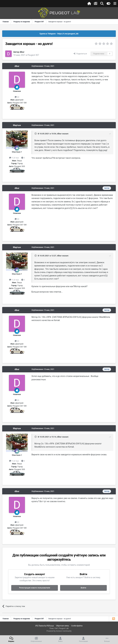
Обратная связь (63, 626)
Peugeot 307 (33, 55)
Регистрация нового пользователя (35, 588)
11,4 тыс (14, 158)
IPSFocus (50, 626)
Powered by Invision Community (59, 631)
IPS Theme (40, 626)
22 (17, 97)
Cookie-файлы (77, 626)
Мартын (17, 125)
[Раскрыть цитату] (36, 134)
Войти (84, 588)
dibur (22, 52)
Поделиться (80, 54)
